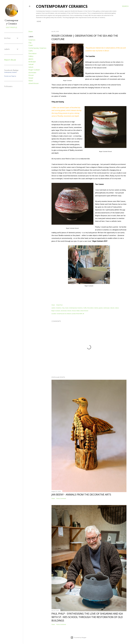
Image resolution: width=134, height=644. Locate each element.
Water (31, 81)
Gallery (31, 56)
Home (39, 21)
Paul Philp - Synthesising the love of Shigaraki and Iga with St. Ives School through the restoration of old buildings (87, 617)
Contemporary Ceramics (62, 6)
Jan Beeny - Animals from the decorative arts (81, 494)
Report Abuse (10, 60)
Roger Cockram (34, 70)
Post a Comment (61, 498)
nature (31, 67)
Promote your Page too (10, 76)
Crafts (31, 51)
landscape (32, 62)
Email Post (59, 305)
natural (31, 64)
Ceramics (32, 40)
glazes (31, 59)
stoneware (32, 73)
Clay (30, 43)
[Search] (125, 6)
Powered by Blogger (79, 638)
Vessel (31, 78)
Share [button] (31, 32)
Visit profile (12, 27)
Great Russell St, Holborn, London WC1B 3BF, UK (71, 314)
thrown (31, 75)
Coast (31, 45)
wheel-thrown (34, 83)
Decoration (33, 54)
